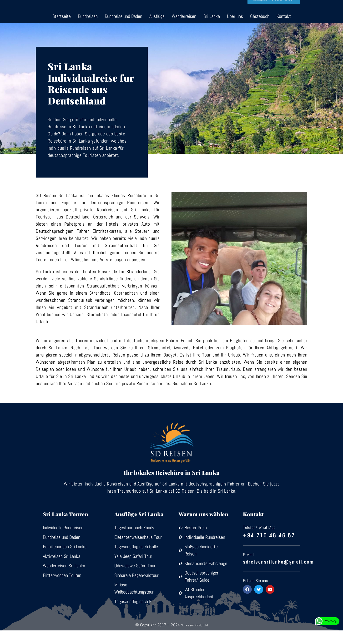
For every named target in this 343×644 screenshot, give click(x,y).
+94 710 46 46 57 (270, 548)
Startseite (62, 30)
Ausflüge (157, 30)
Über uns (235, 30)
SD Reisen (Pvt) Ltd (194, 638)
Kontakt (284, 30)
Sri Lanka (212, 30)
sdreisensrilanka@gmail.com (278, 574)
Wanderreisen (184, 30)
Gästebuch (260, 30)
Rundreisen (88, 30)
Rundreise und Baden (124, 30)
